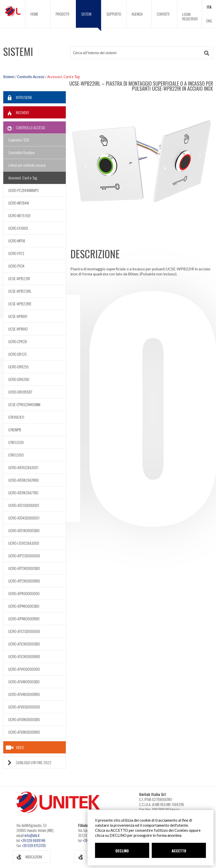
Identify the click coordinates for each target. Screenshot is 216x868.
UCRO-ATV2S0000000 (24, 631)
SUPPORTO (114, 14)
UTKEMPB (15, 430)
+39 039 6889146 (33, 840)
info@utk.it (32, 835)
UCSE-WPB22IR (19, 278)
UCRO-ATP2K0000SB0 (24, 568)
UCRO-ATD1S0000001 (24, 505)
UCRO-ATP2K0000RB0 (24, 581)
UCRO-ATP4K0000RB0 (24, 619)
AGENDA (137, 14)
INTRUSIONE (18, 97)
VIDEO (15, 748)
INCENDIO (16, 112)
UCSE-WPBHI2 (18, 329)
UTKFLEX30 (16, 442)
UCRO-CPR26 (18, 341)
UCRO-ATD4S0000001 (24, 518)
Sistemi (9, 77)
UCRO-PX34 (16, 266)
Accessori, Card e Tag (63, 77)
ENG (209, 21)
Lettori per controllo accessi (27, 165)
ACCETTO (179, 851)
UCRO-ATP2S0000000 (24, 556)
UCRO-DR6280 (19, 379)
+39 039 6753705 (34, 845)
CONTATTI (163, 14)
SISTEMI (91, 19)
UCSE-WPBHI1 (18, 316)
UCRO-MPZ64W (19, 203)
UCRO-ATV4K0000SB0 (24, 682)
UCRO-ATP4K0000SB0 (24, 606)
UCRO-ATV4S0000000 (24, 669)
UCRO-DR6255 (19, 367)
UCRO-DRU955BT (20, 392)
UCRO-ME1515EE (20, 215)
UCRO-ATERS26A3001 (23, 467)
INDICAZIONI (27, 857)
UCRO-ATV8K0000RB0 (24, 732)
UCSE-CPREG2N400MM (24, 404)
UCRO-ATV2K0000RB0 (24, 656)
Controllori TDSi (19, 140)
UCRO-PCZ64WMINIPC (24, 190)
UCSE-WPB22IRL (20, 291)
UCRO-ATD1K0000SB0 (24, 530)
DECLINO (122, 851)
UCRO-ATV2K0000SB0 (24, 644)
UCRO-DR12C (18, 354)
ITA (209, 7)
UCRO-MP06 (17, 241)
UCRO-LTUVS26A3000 (24, 543)
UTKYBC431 (16, 417)
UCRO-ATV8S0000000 (24, 707)
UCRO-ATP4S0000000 (24, 593)
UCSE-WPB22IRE (20, 304)
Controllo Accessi (31, 77)
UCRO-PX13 (16, 253)
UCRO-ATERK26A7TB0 (23, 493)
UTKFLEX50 (16, 455)
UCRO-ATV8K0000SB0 (24, 719)
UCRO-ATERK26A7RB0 (24, 480)
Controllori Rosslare (22, 152)
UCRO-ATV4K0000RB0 (24, 694)
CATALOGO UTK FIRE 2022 (27, 763)
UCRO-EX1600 (18, 228)
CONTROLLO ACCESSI (24, 128)
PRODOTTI (63, 14)
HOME (34, 14)
